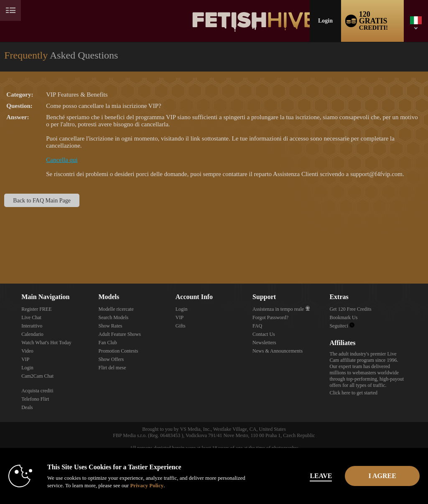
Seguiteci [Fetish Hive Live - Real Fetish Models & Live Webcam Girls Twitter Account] (342, 326)
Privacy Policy (176, 485)
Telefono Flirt (35, 399)
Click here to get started (353, 393)
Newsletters (264, 343)
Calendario (32, 334)
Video (27, 351)
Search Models (113, 317)
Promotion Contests (118, 351)
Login (325, 21)
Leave (297, 476)
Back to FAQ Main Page (42, 200)
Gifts (181, 326)
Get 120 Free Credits (350, 309)
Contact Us (264, 334)
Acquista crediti (37, 391)
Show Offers (111, 359)
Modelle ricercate (116, 309)
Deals (27, 407)
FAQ (257, 326)
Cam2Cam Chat (37, 376)
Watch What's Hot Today (46, 343)
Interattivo (32, 326)
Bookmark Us (343, 317)
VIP (25, 359)
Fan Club (107, 343)
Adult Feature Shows (119, 334)
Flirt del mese (112, 368)
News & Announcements (278, 351)
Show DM (0, 252)
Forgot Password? (270, 317)
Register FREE (36, 309)
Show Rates (110, 326)
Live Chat (31, 317)
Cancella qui (62, 160)
